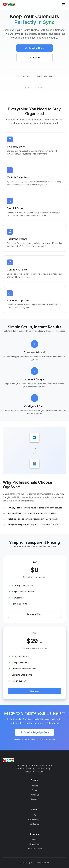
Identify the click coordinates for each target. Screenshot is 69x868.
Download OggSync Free (34, 732)
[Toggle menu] (64, 4)
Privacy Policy (34, 844)
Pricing (35, 790)
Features (34, 786)
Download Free (35, 48)
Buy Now (35, 691)
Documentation (35, 819)
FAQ (34, 815)
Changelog (34, 799)
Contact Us (34, 824)
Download (35, 795)
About (35, 840)
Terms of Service (34, 849)
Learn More (35, 57)
